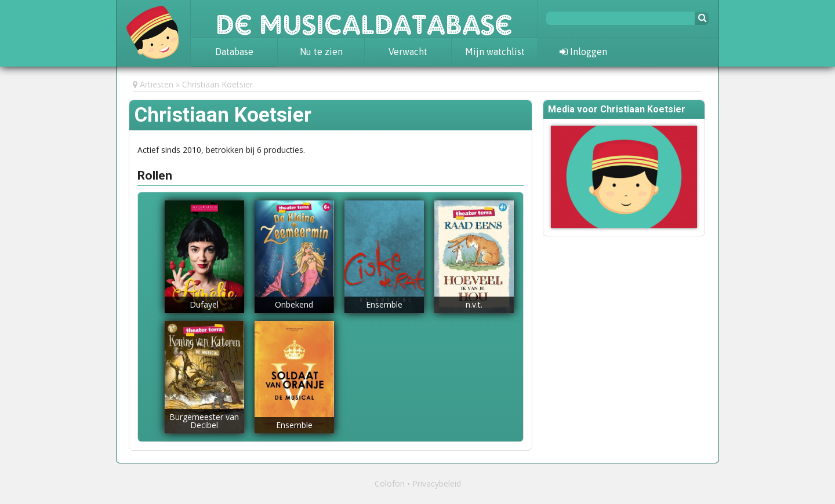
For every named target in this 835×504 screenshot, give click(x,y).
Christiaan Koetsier (217, 84)
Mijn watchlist (495, 52)
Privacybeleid (437, 483)
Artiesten (157, 84)
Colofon (390, 483)
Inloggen (583, 52)
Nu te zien (321, 52)
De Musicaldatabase (364, 19)
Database (234, 52)
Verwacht (408, 52)
